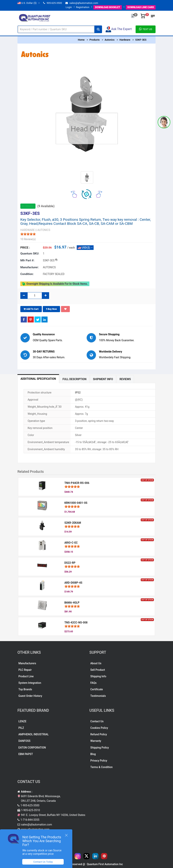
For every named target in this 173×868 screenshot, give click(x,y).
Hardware (125, 40)
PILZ (21, 728)
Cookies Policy (99, 728)
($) (29, 3)
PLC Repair (25, 670)
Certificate (97, 689)
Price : (25, 248)
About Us (96, 663)
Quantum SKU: (30, 254)
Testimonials (98, 696)
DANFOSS (24, 741)
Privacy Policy (99, 761)
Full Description (75, 379)
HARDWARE (28, 230)
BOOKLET (108, 7)
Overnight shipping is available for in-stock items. (55, 284)
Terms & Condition (101, 767)
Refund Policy (99, 734)
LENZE (22, 721)
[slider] (28, 234)
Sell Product (98, 670)
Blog (93, 754)
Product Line (26, 676)
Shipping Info (98, 676)
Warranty (96, 741)
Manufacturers (27, 663)
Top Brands (25, 689)
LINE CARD (141, 7)
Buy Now (51, 309)
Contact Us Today (43, 862)
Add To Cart (31, 309)
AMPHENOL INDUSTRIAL (34, 734)
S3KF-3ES (141, 40)
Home (81, 40)
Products (95, 40)
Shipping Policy (100, 748)
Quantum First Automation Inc (105, 864)
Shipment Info (103, 379)
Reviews (125, 379)
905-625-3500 (53, 3)
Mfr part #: (27, 260)
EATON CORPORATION (32, 748)
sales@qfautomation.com (82, 3)
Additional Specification (38, 379)
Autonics (110, 40)
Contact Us (97, 721)
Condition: (27, 274)
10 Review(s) (28, 239)
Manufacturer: (30, 267)
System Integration (30, 683)
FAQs (94, 683)
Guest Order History (30, 696)
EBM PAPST (26, 754)
